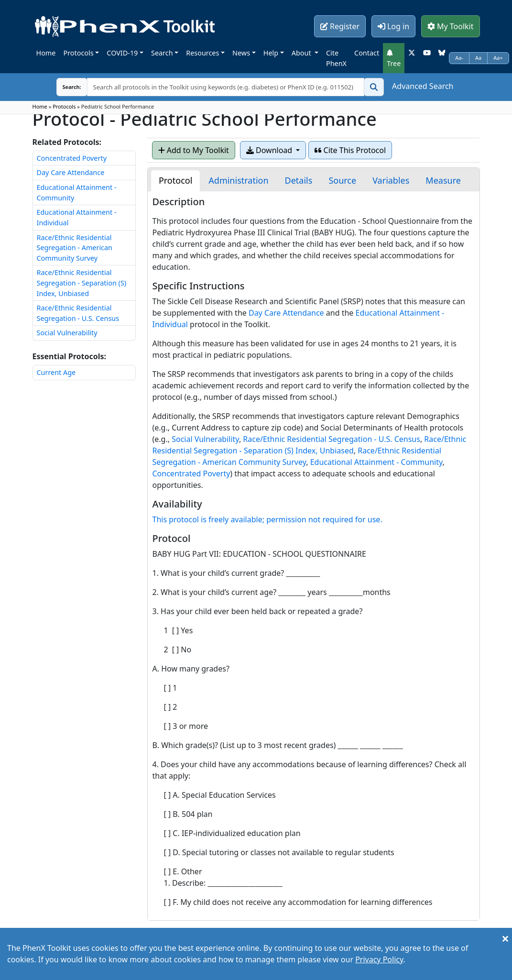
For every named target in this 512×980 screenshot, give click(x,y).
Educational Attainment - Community (376, 462)
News (241, 53)
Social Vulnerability (67, 333)
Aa (478, 58)
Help (271, 53)
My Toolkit (451, 26)
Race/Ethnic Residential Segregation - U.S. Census (332, 439)
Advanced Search (423, 86)
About (302, 53)
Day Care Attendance (71, 172)
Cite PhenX (336, 58)
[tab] (175, 181)
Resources (202, 53)
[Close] (505, 938)
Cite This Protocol (350, 150)
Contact (367, 53)
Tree (394, 58)
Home (46, 53)
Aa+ (498, 58)
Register (340, 26)
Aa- (459, 58)
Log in (393, 26)
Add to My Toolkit (194, 150)
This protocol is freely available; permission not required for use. (267, 519)
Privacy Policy (379, 959)
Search (162, 53)
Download (270, 150)
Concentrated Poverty (72, 158)
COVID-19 (122, 53)
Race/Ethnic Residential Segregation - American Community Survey (75, 248)
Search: (65, 87)
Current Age (56, 372)
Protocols (78, 53)
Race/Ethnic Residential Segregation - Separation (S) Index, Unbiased (82, 283)
